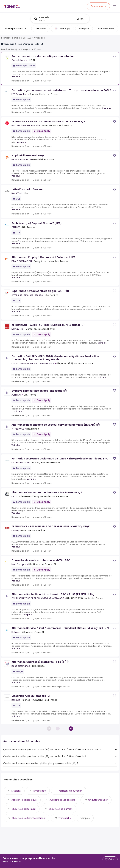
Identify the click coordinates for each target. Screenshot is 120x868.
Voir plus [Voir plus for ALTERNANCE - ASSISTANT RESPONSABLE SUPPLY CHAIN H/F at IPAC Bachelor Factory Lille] (21, 142)
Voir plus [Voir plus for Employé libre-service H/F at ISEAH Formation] (16, 176)
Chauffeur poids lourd (24, 809)
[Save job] (114, 56)
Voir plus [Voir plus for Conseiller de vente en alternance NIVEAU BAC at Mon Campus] (16, 581)
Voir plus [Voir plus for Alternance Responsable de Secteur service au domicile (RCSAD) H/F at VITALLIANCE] (16, 445)
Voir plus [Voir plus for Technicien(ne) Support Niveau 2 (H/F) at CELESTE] (16, 244)
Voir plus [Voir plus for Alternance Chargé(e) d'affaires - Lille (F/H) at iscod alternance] (16, 682)
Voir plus (85, 818)
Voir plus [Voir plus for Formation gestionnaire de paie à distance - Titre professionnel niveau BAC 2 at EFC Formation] (106, 108)
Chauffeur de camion (60, 809)
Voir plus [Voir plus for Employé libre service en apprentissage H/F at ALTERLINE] (18, 411)
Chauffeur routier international (28, 818)
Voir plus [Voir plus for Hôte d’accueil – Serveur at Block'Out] (16, 210)
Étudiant (16, 791)
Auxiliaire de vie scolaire (62, 800)
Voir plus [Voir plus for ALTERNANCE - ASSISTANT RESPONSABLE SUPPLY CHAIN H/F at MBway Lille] (102, 343)
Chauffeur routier (98, 800)
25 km (82, 19)
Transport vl (65, 818)
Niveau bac (40, 791)
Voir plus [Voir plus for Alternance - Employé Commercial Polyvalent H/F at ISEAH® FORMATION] (16, 278)
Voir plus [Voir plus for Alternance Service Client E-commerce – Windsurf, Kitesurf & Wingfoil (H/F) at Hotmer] (16, 648)
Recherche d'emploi (11, 38)
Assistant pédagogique (24, 800)
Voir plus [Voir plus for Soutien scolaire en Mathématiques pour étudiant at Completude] (16, 77)
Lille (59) (27, 38)
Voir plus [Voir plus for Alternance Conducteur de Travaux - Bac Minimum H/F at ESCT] (16, 513)
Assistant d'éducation (71, 791)
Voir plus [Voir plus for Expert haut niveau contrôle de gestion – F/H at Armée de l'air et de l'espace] (16, 311)
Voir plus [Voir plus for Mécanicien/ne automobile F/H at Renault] (16, 716)
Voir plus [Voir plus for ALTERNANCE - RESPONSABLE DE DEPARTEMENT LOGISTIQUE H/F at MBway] (16, 547)
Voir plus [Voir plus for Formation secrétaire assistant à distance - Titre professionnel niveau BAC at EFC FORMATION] (31, 479)
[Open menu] (114, 6)
